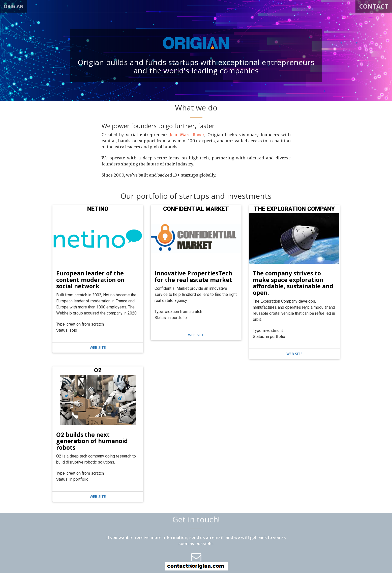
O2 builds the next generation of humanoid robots (92, 441)
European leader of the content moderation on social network (90, 280)
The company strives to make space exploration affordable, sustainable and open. (293, 283)
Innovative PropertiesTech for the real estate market (193, 276)
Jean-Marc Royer (187, 135)
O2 (98, 370)
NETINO (98, 209)
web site (98, 347)
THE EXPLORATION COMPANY (294, 209)
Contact (374, 6)
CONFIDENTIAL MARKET (196, 209)
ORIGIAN (14, 6)
